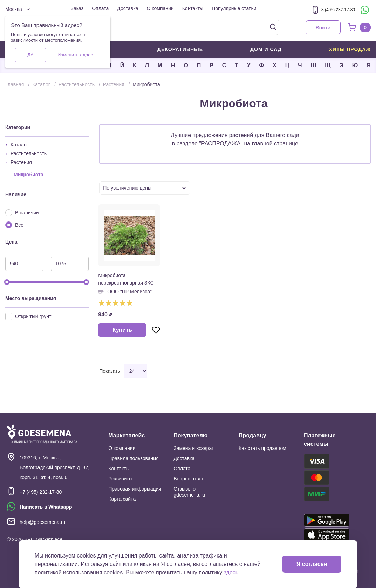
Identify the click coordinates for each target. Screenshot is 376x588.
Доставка (128, 8)
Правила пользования (134, 458)
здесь (231, 572)
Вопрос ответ (189, 479)
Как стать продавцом (262, 448)
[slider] (7, 282)
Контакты (193, 8)
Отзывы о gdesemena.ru (189, 492)
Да (30, 55)
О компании (160, 8)
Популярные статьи (234, 8)
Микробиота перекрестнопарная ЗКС (126, 279)
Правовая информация (135, 489)
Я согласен (312, 564)
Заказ (77, 8)
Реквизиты (120, 479)
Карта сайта (122, 499)
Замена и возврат (194, 448)
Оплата (100, 8)
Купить (122, 330)
